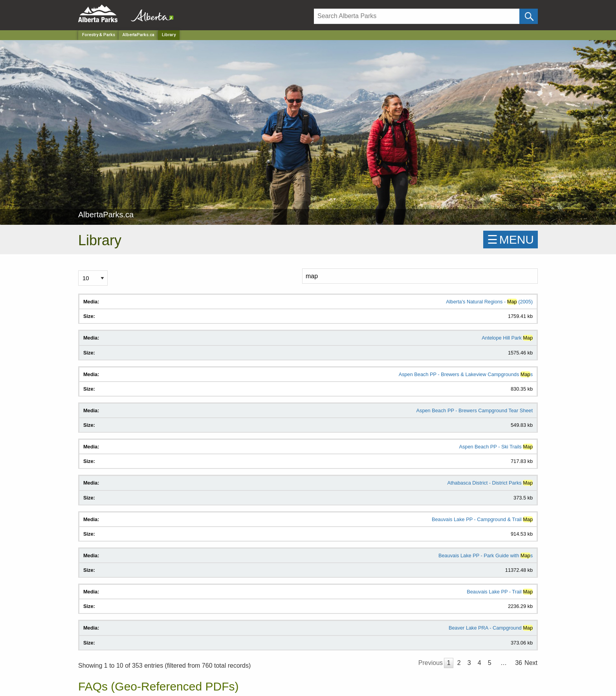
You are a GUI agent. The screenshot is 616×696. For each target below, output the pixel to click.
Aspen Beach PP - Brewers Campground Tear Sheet (475, 410)
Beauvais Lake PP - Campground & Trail (482, 519)
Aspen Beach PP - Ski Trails (496, 447)
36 (519, 663)
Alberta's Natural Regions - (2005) (489, 302)
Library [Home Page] (169, 35)
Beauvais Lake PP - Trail (500, 592)
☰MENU (511, 240)
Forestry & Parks (99, 35)
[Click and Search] (529, 16)
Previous (431, 663)
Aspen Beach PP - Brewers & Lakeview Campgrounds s (466, 374)
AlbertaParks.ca (138, 35)
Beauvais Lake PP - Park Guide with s (486, 556)
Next (531, 663)
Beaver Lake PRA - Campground (491, 628)
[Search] (417, 16)
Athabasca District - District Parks (490, 483)
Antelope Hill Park (507, 338)
